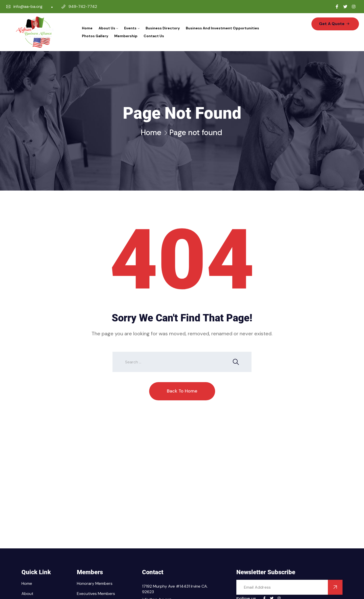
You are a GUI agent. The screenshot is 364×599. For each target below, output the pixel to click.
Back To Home (182, 391)
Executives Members (96, 594)
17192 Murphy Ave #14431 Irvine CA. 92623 (175, 589)
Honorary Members (95, 583)
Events (130, 28)
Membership (126, 36)
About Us (107, 28)
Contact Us (154, 36)
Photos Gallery (95, 36)
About (27, 594)
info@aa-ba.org (28, 6)
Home (87, 28)
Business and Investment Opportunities (222, 28)
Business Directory (163, 28)
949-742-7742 (83, 6)
